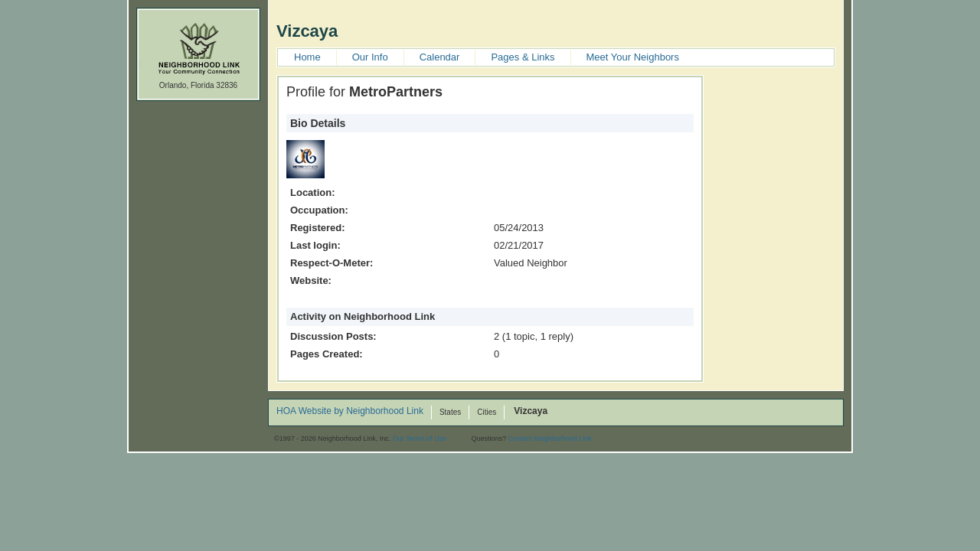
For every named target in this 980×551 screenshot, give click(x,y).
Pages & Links (523, 57)
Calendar (440, 57)
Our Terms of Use (420, 439)
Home (307, 57)
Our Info (370, 57)
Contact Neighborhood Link (550, 439)
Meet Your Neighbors (633, 57)
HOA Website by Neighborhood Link (350, 412)
